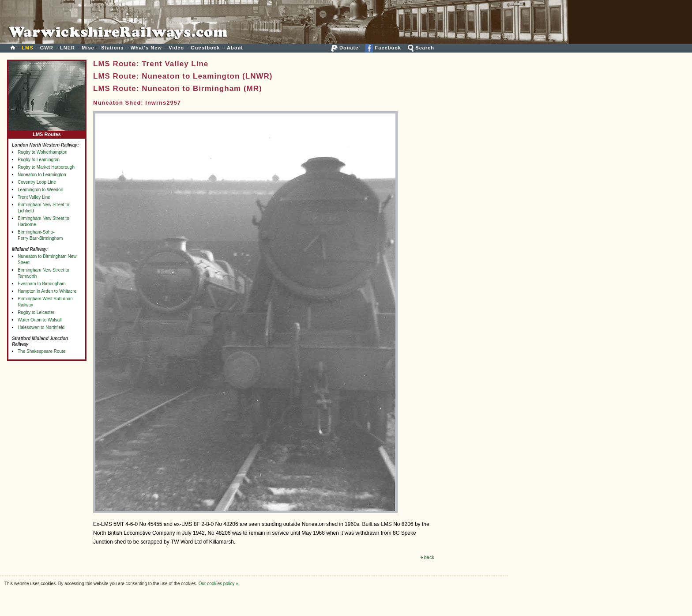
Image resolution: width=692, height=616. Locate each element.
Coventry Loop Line (37, 182)
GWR (47, 48)
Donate (345, 48)
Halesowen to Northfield (41, 327)
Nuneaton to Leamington (42, 175)
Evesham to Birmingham (42, 284)
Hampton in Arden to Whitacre (47, 291)
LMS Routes (47, 132)
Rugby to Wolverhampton (43, 152)
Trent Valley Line (34, 197)
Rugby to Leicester (36, 312)
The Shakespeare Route (41, 351)
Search (421, 48)
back (427, 557)
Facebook (383, 48)
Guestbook (205, 48)
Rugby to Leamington (39, 160)
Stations (112, 48)
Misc (88, 48)
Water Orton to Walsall (40, 320)
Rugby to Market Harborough (46, 167)
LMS (27, 48)
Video (176, 48)
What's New (146, 48)
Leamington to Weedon (40, 190)
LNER (68, 48)
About (235, 48)
